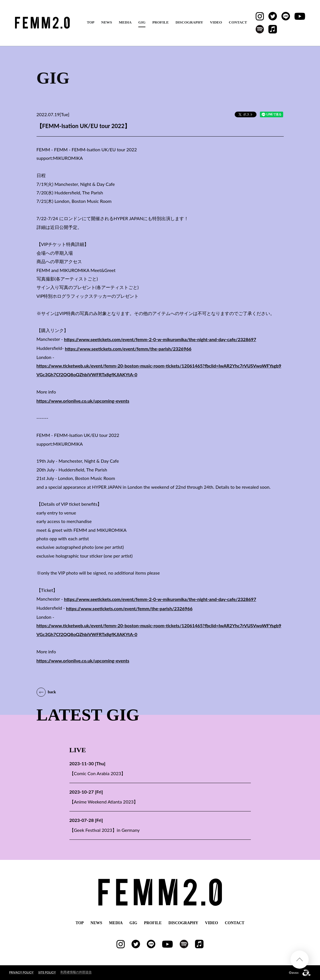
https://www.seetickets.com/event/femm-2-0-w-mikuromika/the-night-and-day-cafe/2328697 (160, 339)
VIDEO (216, 22)
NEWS (107, 22)
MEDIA (125, 22)
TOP (91, 22)
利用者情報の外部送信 (76, 972)
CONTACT (238, 22)
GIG (142, 22)
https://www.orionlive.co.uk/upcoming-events (83, 401)
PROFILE (160, 22)
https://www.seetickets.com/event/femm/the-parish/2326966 (128, 349)
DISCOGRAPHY (189, 22)
